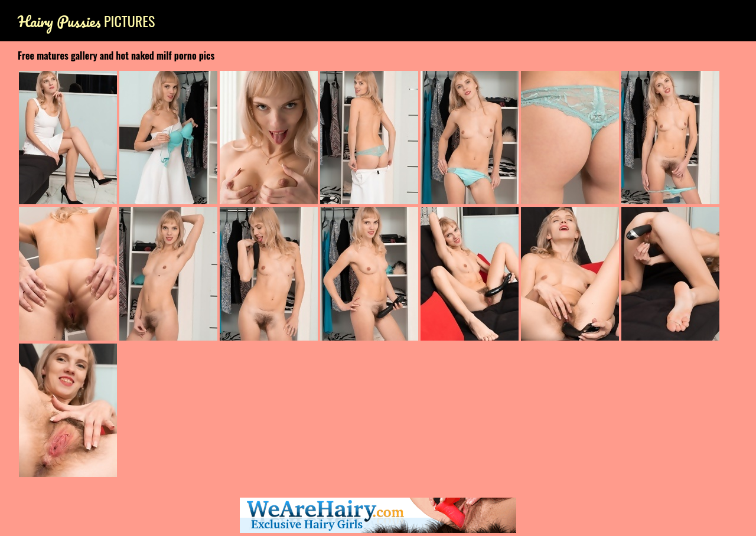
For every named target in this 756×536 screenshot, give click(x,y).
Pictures (86, 21)
